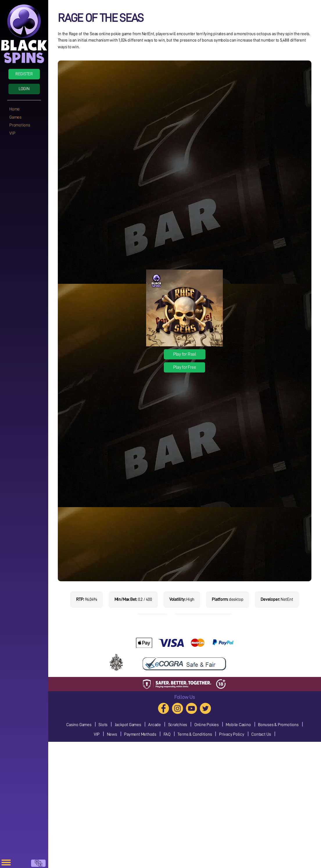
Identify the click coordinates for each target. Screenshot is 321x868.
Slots (103, 725)
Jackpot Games (128, 725)
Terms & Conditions (195, 734)
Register (24, 74)
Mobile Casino (238, 725)
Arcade (155, 725)
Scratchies (178, 725)
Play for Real (185, 354)
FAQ (167, 734)
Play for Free (184, 367)
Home (15, 109)
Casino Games (79, 725)
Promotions (20, 125)
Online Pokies (207, 725)
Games (15, 117)
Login (24, 89)
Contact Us (261, 734)
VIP (12, 133)
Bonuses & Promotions (278, 725)
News (112, 734)
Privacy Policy (232, 734)
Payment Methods (140, 734)
